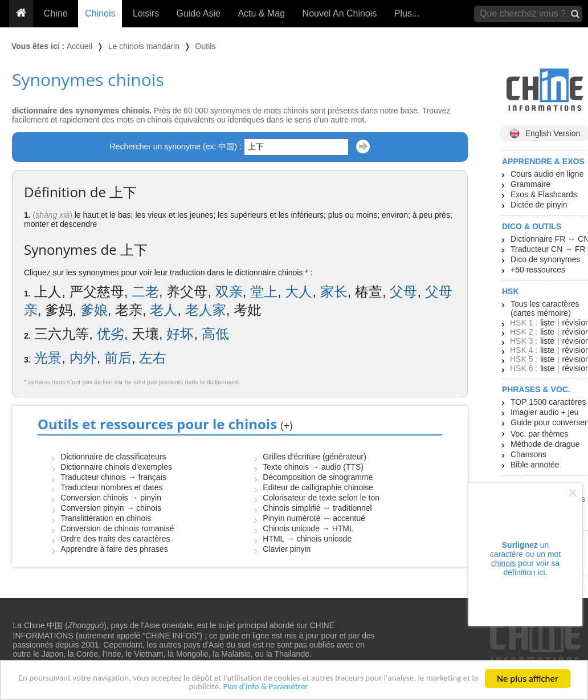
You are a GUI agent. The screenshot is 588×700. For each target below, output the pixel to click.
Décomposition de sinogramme (318, 477)
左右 (153, 358)
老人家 (206, 310)
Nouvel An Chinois (340, 13)
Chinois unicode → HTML (308, 528)
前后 (118, 358)
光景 (48, 358)
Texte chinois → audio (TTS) (313, 467)
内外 (83, 358)
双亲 (229, 292)
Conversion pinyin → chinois (111, 508)
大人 (299, 292)
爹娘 (94, 310)
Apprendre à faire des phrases (114, 549)
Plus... (407, 13)
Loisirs (146, 13)
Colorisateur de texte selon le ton (321, 498)
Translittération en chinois (106, 518)
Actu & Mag (261, 13)
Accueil (79, 46)
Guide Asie (199, 13)
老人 (164, 310)
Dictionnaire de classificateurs (113, 457)
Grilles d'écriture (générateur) (315, 457)
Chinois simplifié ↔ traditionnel (317, 508)
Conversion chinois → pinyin (111, 498)
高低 (215, 334)
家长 (334, 292)
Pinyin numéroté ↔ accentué (314, 518)
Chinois (100, 13)
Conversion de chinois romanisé (117, 528)
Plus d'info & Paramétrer (298, 687)
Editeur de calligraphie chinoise (318, 487)
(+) (286, 425)
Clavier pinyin (287, 549)
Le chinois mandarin (144, 46)
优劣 (111, 334)
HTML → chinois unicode (307, 539)
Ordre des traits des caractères (115, 539)
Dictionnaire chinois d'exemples (116, 467)
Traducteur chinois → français (113, 477)
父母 (403, 292)
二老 (145, 292)
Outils (206, 46)
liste (547, 323)
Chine (56, 13)
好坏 (180, 334)
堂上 (264, 292)
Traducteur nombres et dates (111, 487)
